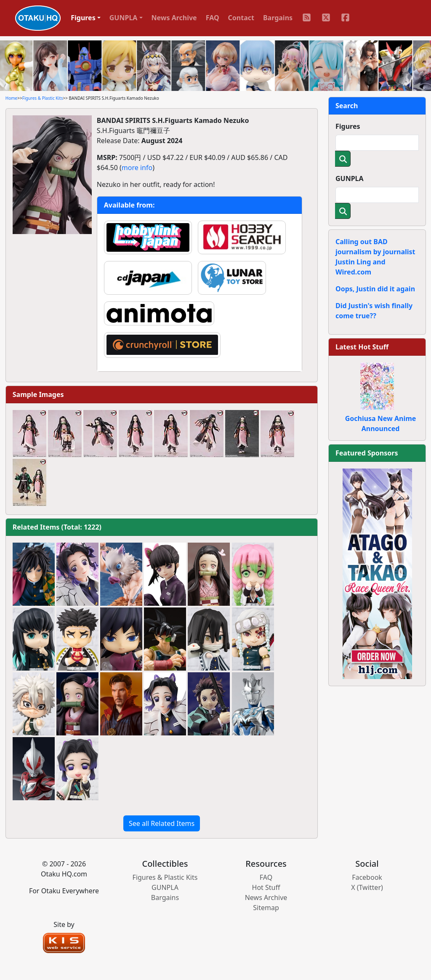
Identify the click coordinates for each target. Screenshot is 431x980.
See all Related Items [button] (162, 823)
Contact (241, 18)
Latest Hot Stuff (362, 347)
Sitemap (266, 908)
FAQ (213, 18)
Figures (348, 126)
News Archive (174, 18)
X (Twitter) (367, 887)
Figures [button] (83, 18)
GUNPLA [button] (124, 18)
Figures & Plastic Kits (43, 98)
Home (11, 98)
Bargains (278, 18)
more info (137, 168)
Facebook (367, 877)
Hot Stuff (266, 887)
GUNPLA (350, 178)
